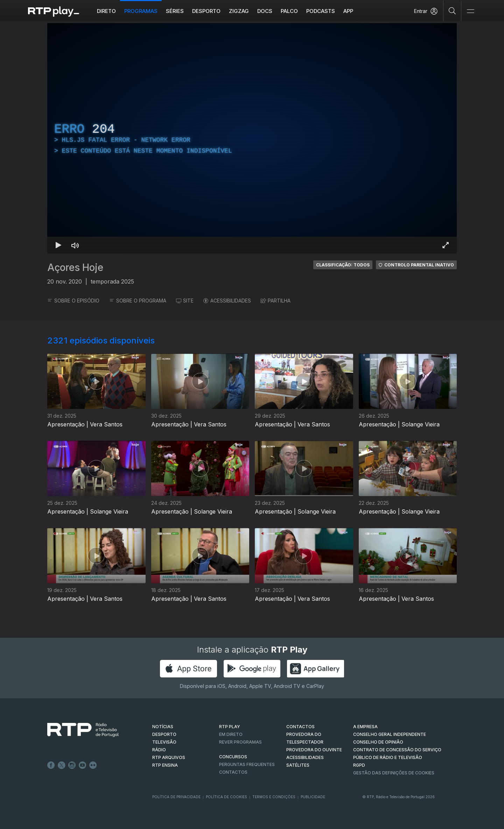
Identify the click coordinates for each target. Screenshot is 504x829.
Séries (175, 11)
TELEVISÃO (164, 742)
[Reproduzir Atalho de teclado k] (58, 245)
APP (348, 11)
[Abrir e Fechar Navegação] (470, 11)
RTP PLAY (230, 727)
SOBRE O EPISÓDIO (73, 301)
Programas (141, 11)
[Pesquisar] (452, 11)
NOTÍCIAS (163, 727)
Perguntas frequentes (247, 764)
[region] (252, 138)
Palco (289, 11)
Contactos (233, 772)
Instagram (72, 765)
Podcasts (321, 11)
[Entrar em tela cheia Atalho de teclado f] (446, 245)
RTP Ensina (165, 765)
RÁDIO (159, 750)
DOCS (265, 11)
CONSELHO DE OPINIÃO (378, 742)
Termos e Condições (274, 797)
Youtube (83, 765)
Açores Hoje (75, 267)
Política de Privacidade (176, 797)
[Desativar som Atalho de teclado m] (75, 245)
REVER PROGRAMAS (240, 742)
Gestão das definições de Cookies (394, 773)
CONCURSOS (233, 757)
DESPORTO (164, 734)
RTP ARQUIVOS (169, 757)
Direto (106, 11)
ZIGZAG (239, 11)
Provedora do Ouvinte (314, 750)
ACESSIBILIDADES (227, 301)
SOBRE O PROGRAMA (138, 301)
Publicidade (313, 797)
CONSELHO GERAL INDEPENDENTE (390, 734)
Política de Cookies (226, 797)
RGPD (359, 765)
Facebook (51, 765)
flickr (93, 765)
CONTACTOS (300, 727)
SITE (185, 301)
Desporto (206, 11)
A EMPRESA (365, 727)
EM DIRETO (231, 734)
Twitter (62, 765)
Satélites (298, 765)
